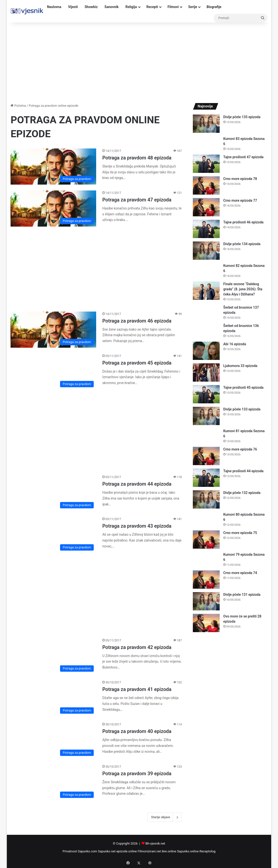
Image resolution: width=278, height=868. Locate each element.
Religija (131, 7)
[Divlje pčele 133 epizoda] (206, 416)
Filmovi (173, 7)
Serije (193, 7)
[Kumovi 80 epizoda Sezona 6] (206, 519)
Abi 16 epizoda (235, 344)
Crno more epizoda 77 (240, 200)
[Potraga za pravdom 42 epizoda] (53, 656)
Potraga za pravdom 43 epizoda (137, 526)
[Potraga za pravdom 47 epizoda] (53, 209)
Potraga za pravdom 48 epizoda (137, 158)
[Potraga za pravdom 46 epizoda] (53, 330)
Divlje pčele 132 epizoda (242, 493)
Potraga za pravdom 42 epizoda (137, 647)
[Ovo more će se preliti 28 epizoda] (206, 623)
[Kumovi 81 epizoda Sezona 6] (206, 436)
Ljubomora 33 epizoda (240, 366)
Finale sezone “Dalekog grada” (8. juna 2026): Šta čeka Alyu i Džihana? (243, 289)
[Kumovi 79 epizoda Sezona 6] (206, 559)
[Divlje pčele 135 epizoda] (206, 124)
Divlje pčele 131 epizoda (242, 595)
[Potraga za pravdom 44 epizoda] (53, 493)
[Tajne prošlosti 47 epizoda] (206, 164)
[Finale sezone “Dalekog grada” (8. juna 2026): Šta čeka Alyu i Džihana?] (206, 291)
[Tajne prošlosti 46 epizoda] (206, 229)
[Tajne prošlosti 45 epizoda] (206, 394)
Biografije (214, 7)
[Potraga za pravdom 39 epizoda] (53, 782)
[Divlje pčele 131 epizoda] (206, 601)
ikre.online (169, 851)
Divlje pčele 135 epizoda (242, 117)
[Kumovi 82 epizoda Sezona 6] (206, 270)
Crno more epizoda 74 (240, 573)
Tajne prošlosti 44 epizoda (243, 471)
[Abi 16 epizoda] (206, 351)
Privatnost (70, 851)
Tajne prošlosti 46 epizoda (243, 222)
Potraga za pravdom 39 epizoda (137, 774)
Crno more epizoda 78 (240, 179)
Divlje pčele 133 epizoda (242, 409)
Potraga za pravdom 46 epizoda (137, 321)
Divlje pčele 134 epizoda (242, 244)
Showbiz (91, 7)
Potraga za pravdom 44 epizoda (137, 484)
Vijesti (73, 7)
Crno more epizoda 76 (240, 449)
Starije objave (165, 817)
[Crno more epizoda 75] (206, 539)
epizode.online (127, 851)
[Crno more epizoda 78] (206, 185)
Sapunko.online (188, 851)
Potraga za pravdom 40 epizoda (137, 731)
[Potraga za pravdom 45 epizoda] (53, 372)
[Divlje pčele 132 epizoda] (206, 499)
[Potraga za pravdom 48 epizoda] (53, 167)
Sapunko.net (107, 851)
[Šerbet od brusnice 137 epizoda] (206, 312)
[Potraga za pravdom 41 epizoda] (53, 698)
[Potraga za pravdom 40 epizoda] (53, 740)
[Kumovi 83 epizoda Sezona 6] (206, 143)
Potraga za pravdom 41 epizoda (137, 689)
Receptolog (207, 851)
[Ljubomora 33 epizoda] (206, 372)
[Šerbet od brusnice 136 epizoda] (206, 330)
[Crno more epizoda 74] (206, 580)
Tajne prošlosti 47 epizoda (243, 157)
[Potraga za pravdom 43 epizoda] (53, 535)
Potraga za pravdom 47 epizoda (137, 200)
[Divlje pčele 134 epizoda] (206, 251)
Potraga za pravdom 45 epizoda (137, 363)
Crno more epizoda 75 (240, 533)
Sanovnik (112, 7)
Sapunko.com (88, 851)
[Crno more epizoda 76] (206, 456)
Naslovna (54, 7)
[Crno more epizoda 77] (206, 207)
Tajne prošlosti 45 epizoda (243, 387)
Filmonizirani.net (149, 851)
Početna (18, 106)
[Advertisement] (139, 62)
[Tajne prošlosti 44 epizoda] (206, 478)
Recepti (152, 7)
